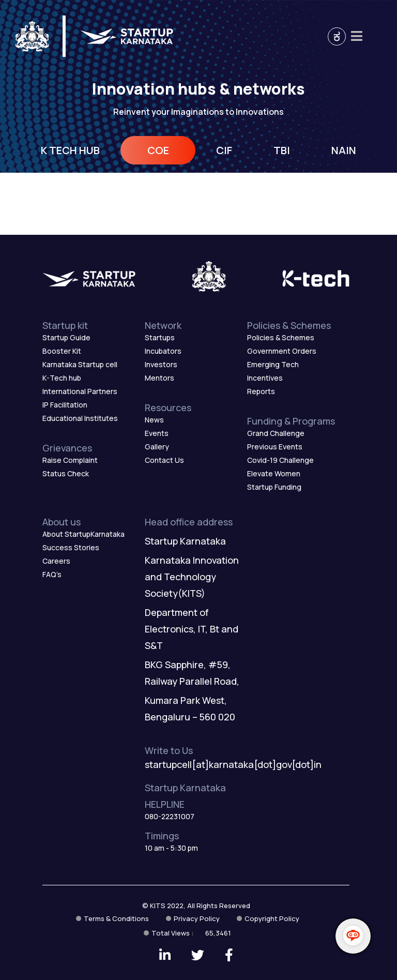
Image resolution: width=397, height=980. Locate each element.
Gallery (157, 447)
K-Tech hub (62, 378)
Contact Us (164, 460)
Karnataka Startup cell (80, 364)
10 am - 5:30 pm (171, 848)
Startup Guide (66, 337)
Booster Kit (62, 351)
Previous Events (275, 447)
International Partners (80, 391)
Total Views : (191, 933)
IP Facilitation (65, 405)
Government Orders (282, 351)
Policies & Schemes (281, 337)
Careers (56, 561)
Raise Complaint (70, 460)
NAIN (344, 150)
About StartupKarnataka (83, 534)
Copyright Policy (272, 918)
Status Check (66, 473)
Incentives (265, 378)
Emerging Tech (273, 364)
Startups (160, 337)
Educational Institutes (80, 418)
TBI (282, 150)
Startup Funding (274, 487)
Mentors (159, 378)
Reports (261, 391)
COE (158, 150)
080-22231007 (170, 816)
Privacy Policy (197, 918)
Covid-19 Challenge (280, 460)
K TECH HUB (70, 150)
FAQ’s (52, 574)
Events (157, 433)
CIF (224, 150)
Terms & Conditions (116, 918)
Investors (161, 364)
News (154, 420)
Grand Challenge (276, 433)
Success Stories (71, 547)
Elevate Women (274, 473)
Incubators (163, 351)
